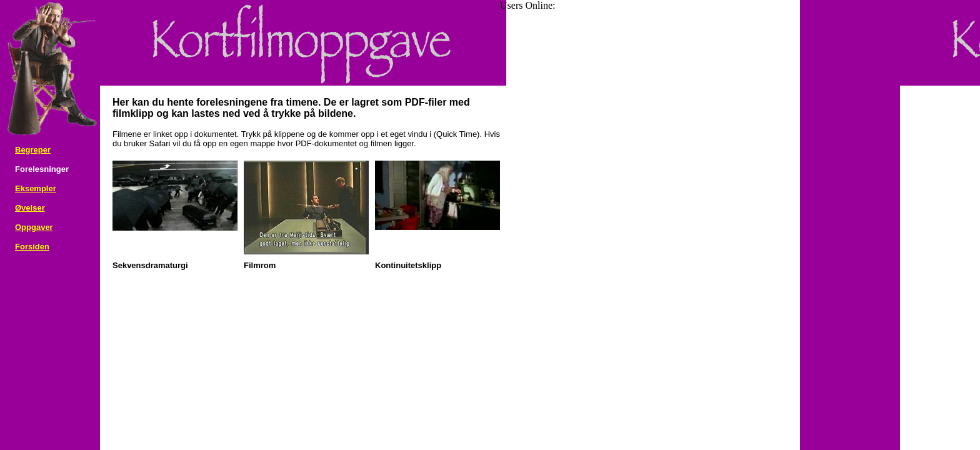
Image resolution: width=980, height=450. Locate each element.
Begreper (33, 150)
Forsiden (32, 247)
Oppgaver (34, 227)
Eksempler (36, 188)
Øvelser (30, 208)
